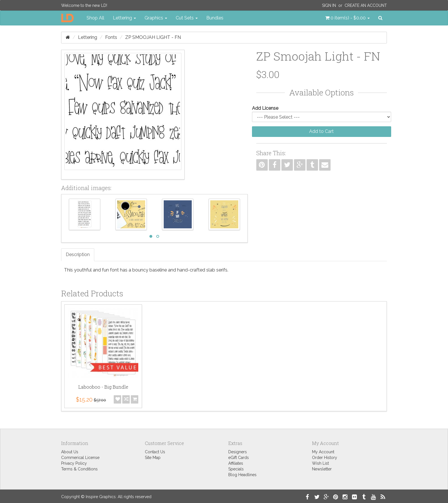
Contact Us (155, 452)
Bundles (215, 18)
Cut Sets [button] (187, 18)
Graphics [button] (156, 18)
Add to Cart (321, 131)
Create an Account (366, 5)
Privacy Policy (74, 463)
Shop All (95, 18)
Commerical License (80, 458)
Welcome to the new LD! (84, 5)
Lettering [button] (124, 18)
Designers (238, 452)
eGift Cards (239, 458)
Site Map (153, 458)
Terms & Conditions (79, 469)
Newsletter (322, 469)
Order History (325, 458)
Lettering (88, 37)
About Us (70, 452)
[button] (347, 18)
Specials (236, 469)
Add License (265, 108)
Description (78, 255)
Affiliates (236, 463)
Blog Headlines (242, 475)
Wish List (320, 463)
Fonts (111, 37)
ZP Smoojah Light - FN (153, 37)
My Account (323, 452)
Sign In (329, 5)
